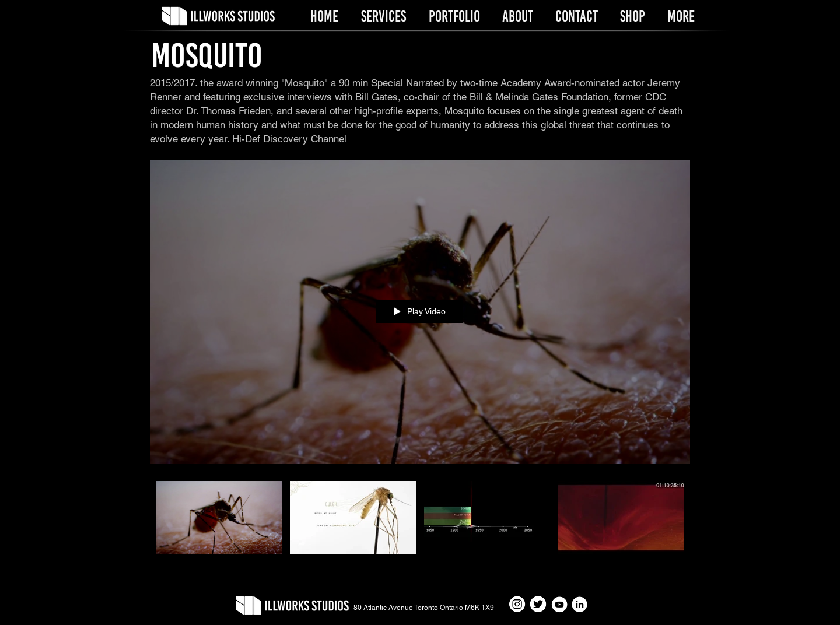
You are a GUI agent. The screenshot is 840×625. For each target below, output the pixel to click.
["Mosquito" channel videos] (420, 524)
